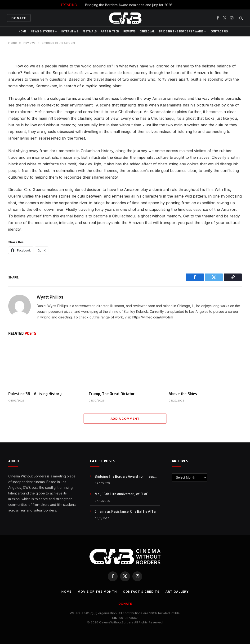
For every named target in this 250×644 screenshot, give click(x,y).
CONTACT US (219, 31)
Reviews (129, 31)
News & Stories (42, 31)
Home (23, 31)
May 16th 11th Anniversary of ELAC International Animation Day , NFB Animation (121, 494)
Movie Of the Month (97, 591)
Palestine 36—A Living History (35, 394)
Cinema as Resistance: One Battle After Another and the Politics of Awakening (126, 512)
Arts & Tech (110, 31)
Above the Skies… (184, 394)
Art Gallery (177, 591)
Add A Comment (125, 419)
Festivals (89, 31)
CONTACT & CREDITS (141, 591)
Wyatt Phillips (50, 297)
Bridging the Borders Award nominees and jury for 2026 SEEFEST (133, 5)
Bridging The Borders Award (181, 31)
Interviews (70, 31)
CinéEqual (147, 31)
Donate (19, 18)
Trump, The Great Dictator (112, 394)
